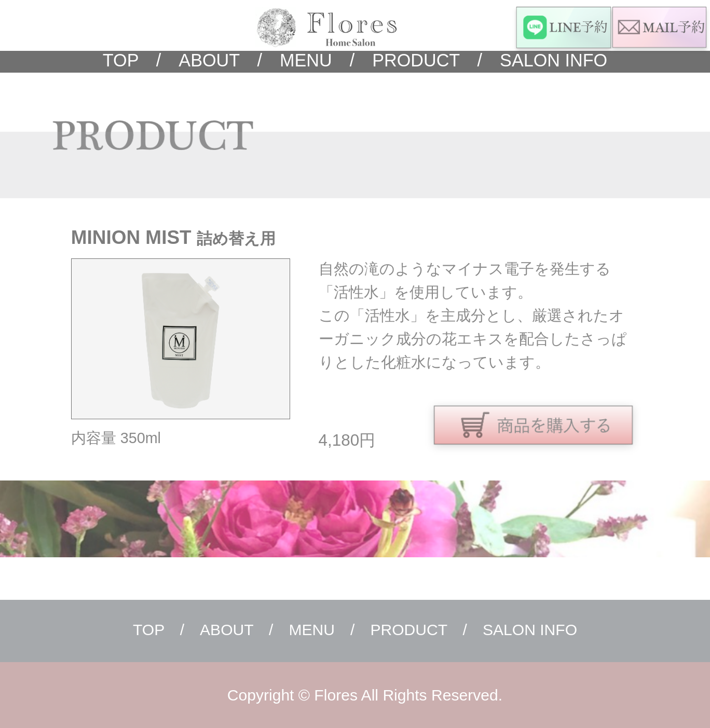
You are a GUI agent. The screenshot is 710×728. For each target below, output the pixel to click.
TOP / (132, 60)
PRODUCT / (418, 60)
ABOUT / (211, 60)
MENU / (308, 60)
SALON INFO (545, 60)
